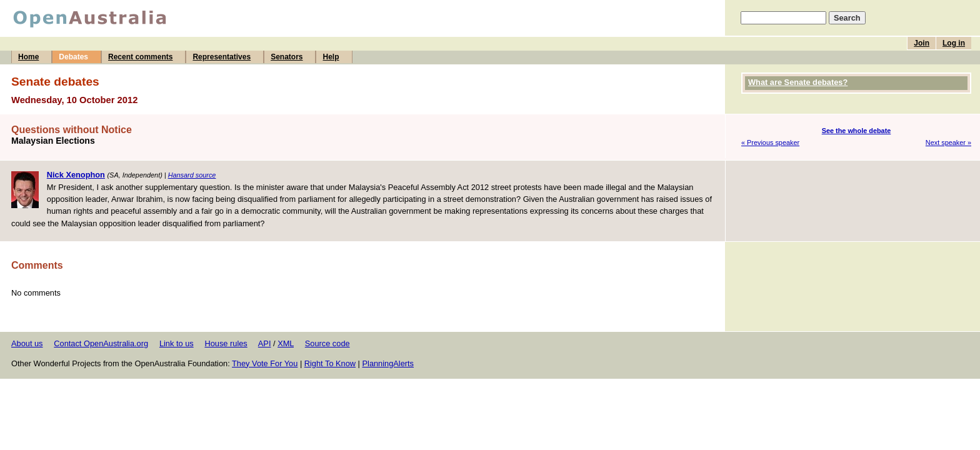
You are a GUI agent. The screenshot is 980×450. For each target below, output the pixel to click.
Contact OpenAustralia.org (101, 343)
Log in (954, 43)
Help (331, 57)
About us (27, 343)
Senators (287, 57)
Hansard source (192, 175)
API (265, 343)
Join (922, 43)
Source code (327, 343)
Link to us (177, 343)
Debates (73, 57)
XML (286, 343)
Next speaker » (948, 142)
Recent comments (140, 57)
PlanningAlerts (388, 363)
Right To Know (330, 363)
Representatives (222, 57)
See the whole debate (857, 131)
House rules (226, 343)
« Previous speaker (770, 142)
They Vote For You (265, 363)
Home (28, 57)
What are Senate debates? (798, 82)
